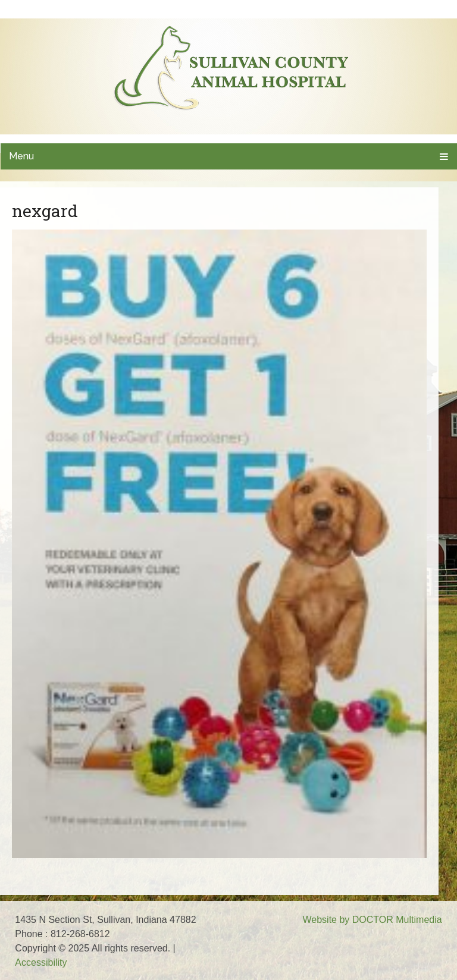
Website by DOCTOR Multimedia (372, 920)
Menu (21, 156)
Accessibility (41, 962)
